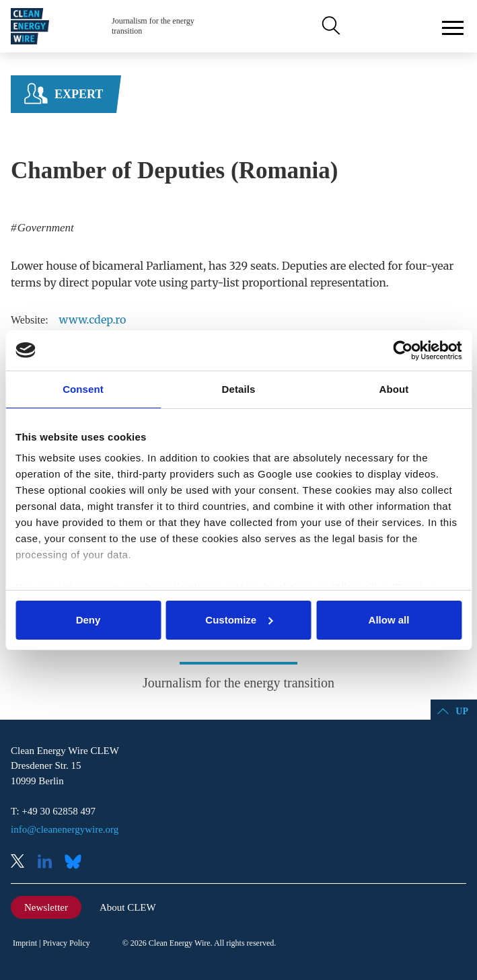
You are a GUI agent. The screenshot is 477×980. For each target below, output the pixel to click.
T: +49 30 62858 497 (53, 811)
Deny (88, 620)
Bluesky (77, 863)
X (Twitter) (23, 863)
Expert (79, 94)
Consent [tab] (83, 389)
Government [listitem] (44, 228)
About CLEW (128, 907)
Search (330, 26)
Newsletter (46, 907)
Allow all (389, 620)
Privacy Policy (66, 943)
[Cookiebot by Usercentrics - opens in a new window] (403, 350)
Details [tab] (239, 389)
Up (462, 711)
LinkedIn (50, 863)
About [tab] (394, 389)
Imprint (25, 943)
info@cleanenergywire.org (65, 829)
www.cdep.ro (93, 319)
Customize (239, 620)
